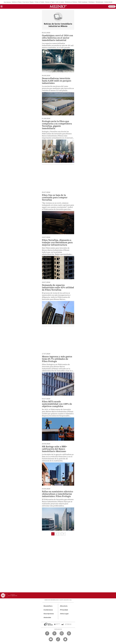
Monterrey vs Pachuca (71, 2)
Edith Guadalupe (83, 2)
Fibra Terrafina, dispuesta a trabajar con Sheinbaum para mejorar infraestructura (57, 242)
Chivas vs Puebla (40, 2)
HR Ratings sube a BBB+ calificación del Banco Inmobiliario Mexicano (55, 449)
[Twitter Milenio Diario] (54, 633)
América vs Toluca (17, 2)
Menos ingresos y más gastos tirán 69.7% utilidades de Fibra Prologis (57, 359)
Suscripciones (49, 614)
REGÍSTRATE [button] (112, 6)
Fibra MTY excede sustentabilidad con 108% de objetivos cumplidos (57, 404)
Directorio (64, 606)
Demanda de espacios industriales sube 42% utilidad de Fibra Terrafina (58, 287)
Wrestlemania (100, 2)
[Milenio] (58, 6)
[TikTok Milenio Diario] (58, 639)
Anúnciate (47, 617)
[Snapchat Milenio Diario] (65, 639)
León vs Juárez (60, 2)
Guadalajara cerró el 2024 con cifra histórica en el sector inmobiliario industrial (58, 38)
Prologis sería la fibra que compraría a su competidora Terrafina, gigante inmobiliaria (57, 125)
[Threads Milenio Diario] (69, 633)
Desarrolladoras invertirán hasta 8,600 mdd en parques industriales (57, 81)
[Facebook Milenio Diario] (47, 633)
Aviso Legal (64, 614)
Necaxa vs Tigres (50, 2)
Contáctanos (48, 610)
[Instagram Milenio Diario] (62, 633)
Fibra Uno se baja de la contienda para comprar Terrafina (55, 197)
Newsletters (48, 606)
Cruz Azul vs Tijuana (28, 2)
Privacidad (64, 610)
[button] (2, 7)
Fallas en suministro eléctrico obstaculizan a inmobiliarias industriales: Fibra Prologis (58, 494)
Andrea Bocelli (108, 2)
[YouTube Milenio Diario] (51, 639)
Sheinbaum (92, 2)
